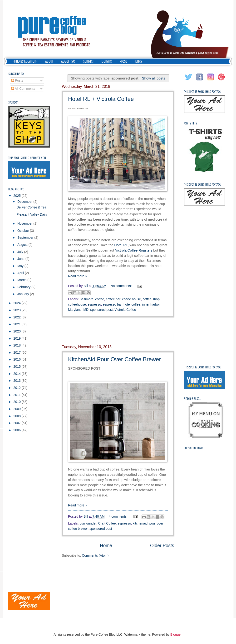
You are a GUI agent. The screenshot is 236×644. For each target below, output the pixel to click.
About (49, 61)
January (24, 294)
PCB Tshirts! (191, 123)
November (25, 224)
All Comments (23, 89)
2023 (17, 310)
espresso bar (112, 305)
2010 (17, 402)
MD (86, 310)
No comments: (122, 286)
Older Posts (162, 546)
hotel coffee (132, 305)
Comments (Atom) (95, 556)
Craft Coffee (107, 523)
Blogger (176, 635)
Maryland (75, 310)
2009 (17, 409)
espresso (94, 305)
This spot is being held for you (27, 158)
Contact (88, 61)
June (21, 259)
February (24, 287)
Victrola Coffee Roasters (134, 250)
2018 (17, 345)
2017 (17, 353)
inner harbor (151, 305)
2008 (17, 416)
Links (139, 61)
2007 (17, 423)
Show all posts (153, 78)
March (22, 280)
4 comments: (119, 517)
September (26, 238)
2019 (17, 339)
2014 (17, 374)
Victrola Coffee (125, 310)
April (21, 273)
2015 (17, 367)
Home (106, 546)
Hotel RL (121, 245)
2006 (17, 430)
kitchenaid (140, 523)
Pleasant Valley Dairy (32, 215)
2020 (17, 331)
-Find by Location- (25, 61)
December (25, 202)
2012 (17, 388)
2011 (17, 395)
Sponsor (13, 102)
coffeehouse (77, 305)
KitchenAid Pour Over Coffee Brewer (114, 359)
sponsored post (102, 310)
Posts (17, 81)
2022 (17, 317)
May (21, 266)
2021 (17, 324)
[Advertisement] (23, 512)
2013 (17, 381)
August (23, 245)
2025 (17, 196)
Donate (107, 61)
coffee (100, 299)
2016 (17, 359)
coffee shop (151, 299)
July (21, 252)
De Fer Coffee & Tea (31, 207)
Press (124, 61)
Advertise (68, 61)
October (24, 231)
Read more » (78, 276)
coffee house (131, 299)
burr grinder (88, 523)
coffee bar (113, 299)
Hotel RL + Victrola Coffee (101, 99)
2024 (17, 303)
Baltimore (86, 299)
